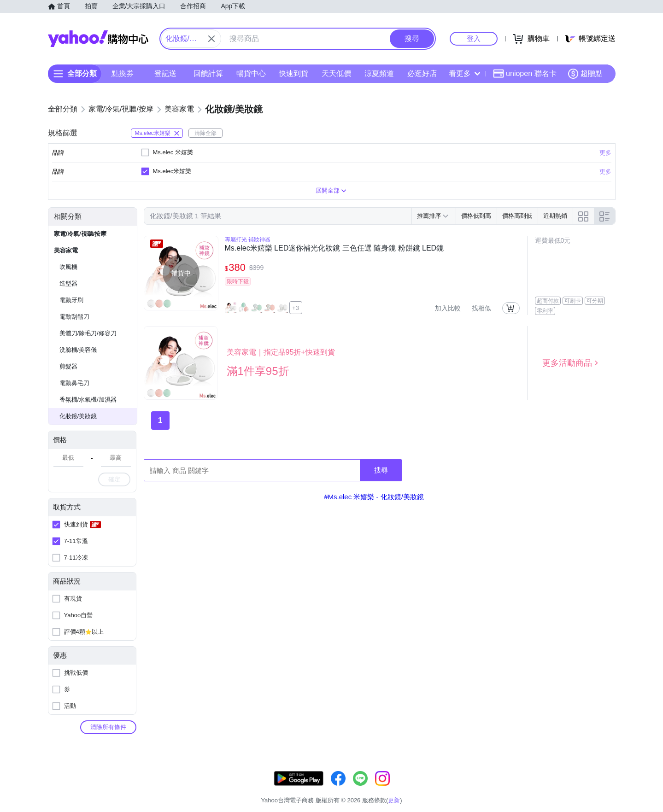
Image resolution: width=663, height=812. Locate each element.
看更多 (464, 73)
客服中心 (436, 789)
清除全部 (205, 133)
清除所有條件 (108, 727)
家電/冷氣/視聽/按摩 (80, 234)
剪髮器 (68, 366)
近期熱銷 (555, 216)
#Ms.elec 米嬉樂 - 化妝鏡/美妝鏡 (374, 497)
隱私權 (572, 789)
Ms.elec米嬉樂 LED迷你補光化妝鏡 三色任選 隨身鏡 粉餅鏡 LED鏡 (334, 248)
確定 (114, 479)
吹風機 (68, 267)
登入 (474, 38)
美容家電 (66, 250)
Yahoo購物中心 (98, 39)
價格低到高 (476, 216)
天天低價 (336, 73)
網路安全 (540, 789)
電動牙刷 (71, 300)
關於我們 (470, 789)
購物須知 (505, 789)
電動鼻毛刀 (74, 383)
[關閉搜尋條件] (211, 39)
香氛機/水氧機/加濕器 (88, 400)
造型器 (68, 283)
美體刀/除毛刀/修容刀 (88, 333)
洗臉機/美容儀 (78, 350)
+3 (296, 308)
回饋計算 (208, 73)
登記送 (165, 73)
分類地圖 (604, 789)
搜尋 (381, 470)
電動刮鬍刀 (74, 317)
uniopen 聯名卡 (525, 74)
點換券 (123, 73)
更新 (607, 778)
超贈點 (585, 74)
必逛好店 (422, 73)
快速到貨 (293, 73)
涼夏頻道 (379, 73)
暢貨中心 (251, 73)
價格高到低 (517, 216)
